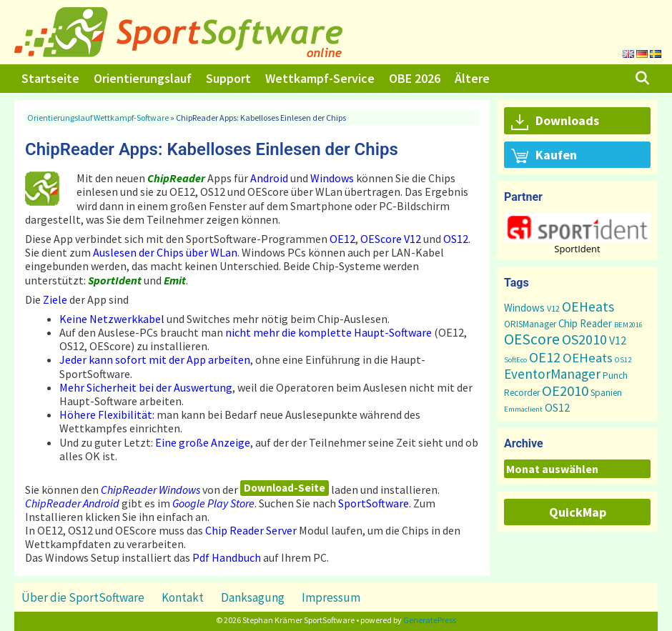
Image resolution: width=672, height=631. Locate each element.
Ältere (472, 78)
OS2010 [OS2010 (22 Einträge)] (584, 339)
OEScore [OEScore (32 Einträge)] (532, 339)
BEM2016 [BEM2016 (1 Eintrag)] (628, 325)
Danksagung (253, 597)
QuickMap (578, 512)
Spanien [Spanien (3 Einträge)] (606, 393)
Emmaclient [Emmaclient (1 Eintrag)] (523, 409)
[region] (577, 233)
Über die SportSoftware (83, 597)
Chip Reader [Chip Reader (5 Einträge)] (585, 323)
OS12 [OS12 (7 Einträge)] (557, 407)
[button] (577, 228)
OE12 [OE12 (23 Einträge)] (545, 357)
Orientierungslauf (143, 78)
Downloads (555, 121)
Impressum (331, 597)
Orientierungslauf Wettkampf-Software (98, 118)
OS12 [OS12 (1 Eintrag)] (623, 360)
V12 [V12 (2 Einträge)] (553, 308)
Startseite (50, 78)
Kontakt (183, 597)
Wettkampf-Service (320, 78)
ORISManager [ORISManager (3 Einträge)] (530, 324)
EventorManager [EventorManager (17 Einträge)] (552, 374)
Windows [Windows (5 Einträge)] (524, 308)
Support (228, 78)
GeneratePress (430, 620)
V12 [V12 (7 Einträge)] (618, 340)
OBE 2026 (415, 78)
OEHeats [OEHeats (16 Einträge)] (588, 358)
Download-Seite (285, 488)
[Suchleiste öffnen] (642, 79)
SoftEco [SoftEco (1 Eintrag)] (515, 360)
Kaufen (544, 156)
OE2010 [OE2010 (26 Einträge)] (565, 391)
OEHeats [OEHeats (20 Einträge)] (588, 307)
